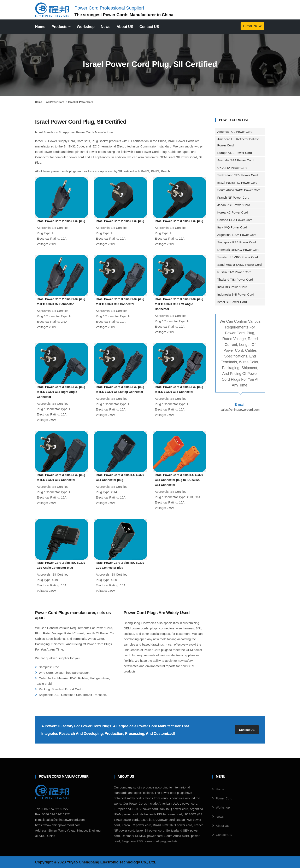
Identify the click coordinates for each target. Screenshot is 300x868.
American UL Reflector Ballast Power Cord (238, 142)
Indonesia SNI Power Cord (236, 294)
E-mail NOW (252, 26)
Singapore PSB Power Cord (237, 242)
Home (40, 27)
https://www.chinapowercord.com (58, 825)
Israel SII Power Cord (81, 102)
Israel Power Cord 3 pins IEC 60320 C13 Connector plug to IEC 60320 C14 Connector (179, 480)
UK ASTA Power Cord (232, 168)
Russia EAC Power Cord (234, 272)
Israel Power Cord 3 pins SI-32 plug (179, 221)
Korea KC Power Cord (233, 212)
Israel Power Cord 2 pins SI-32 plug (61, 221)
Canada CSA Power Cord (235, 220)
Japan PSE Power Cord (234, 205)
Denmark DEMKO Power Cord (238, 250)
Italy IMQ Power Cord (232, 227)
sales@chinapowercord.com (240, 410)
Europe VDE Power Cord (235, 153)
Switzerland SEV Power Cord (238, 175)
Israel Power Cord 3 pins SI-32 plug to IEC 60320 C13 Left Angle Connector (179, 304)
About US (125, 27)
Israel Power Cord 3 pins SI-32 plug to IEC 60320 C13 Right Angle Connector (61, 392)
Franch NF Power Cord (233, 197)
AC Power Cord (55, 102)
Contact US (149, 27)
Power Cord (50, 777)
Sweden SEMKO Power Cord (238, 257)
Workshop (86, 27)
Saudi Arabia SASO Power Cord (240, 265)
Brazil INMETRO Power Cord (237, 183)
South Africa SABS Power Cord (239, 190)
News (106, 27)
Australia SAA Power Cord (236, 160)
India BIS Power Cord (232, 287)
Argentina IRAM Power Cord (237, 235)
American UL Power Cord (235, 132)
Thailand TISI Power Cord (235, 279)
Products (61, 27)
